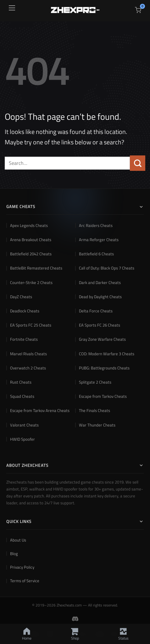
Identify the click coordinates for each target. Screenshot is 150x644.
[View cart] (138, 10)
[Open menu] (12, 8)
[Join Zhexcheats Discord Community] (75, 619)
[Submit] (138, 163)
